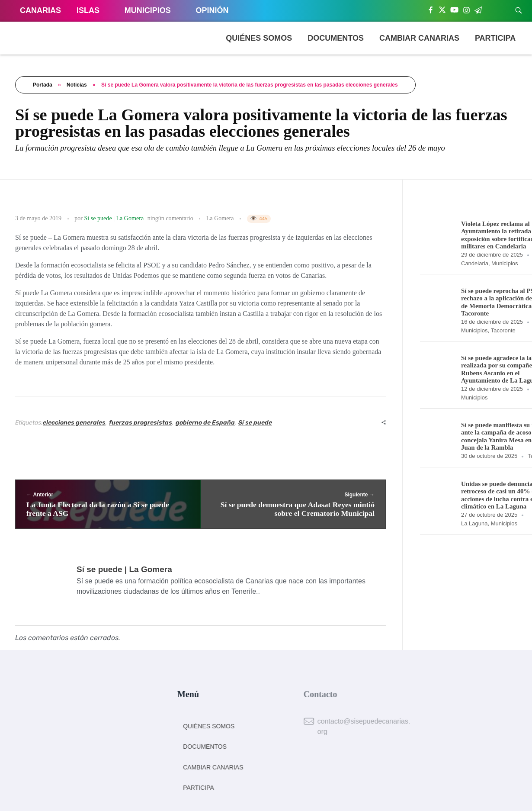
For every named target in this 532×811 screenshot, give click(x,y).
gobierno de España (205, 423)
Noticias (77, 85)
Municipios (505, 263)
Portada (43, 85)
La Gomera (220, 218)
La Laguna (474, 523)
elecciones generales (74, 423)
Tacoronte (503, 330)
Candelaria (475, 263)
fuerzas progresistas (141, 423)
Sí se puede (255, 423)
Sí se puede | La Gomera (114, 218)
